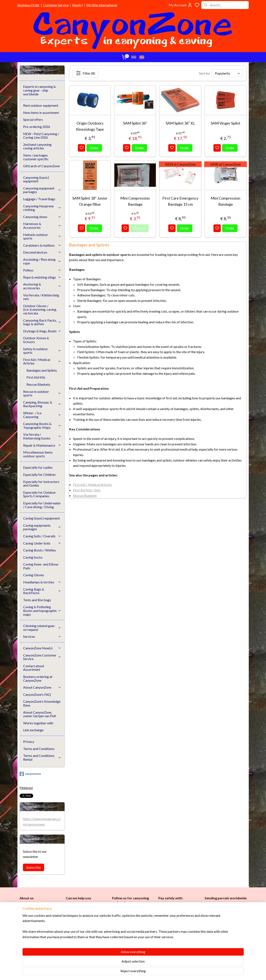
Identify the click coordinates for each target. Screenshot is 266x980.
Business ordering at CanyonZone (38, 678)
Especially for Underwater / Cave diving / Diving (42, 505)
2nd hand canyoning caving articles (37, 146)
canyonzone (30, 774)
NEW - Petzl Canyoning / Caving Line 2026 (41, 136)
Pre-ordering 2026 (37, 127)
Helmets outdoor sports (42, 236)
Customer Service (56, 5)
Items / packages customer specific (36, 157)
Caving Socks (33, 557)
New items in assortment (41, 112)
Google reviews (82, 944)
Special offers (33, 119)
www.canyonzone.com (85, 920)
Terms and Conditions (39, 749)
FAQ (69, 939)
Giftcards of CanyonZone (41, 166)
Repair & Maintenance (42, 445)
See (53, 948)
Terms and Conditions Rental (42, 757)
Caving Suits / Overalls (42, 536)
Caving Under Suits (42, 543)
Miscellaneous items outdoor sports (38, 454)
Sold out (139, 228)
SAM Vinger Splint (226, 123)
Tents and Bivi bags (37, 600)
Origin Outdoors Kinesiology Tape (90, 126)
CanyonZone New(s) (42, 648)
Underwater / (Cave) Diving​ (132, 946)
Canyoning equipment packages (42, 190)
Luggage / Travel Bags (39, 199)
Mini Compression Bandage (135, 201)
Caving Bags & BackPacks (42, 591)
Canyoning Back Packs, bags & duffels (42, 322)
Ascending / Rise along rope (42, 261)
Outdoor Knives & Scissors (36, 340)
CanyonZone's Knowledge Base (42, 703)
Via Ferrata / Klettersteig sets (41, 297)
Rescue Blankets (85, 495)
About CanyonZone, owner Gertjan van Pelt (40, 714)
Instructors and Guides (129, 936)
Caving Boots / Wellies (40, 550)
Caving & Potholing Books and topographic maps (42, 610)
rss (153, 972)
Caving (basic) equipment (41, 518)
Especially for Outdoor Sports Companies (40, 494)
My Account (181, 5)
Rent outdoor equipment (41, 105)
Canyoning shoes (42, 217)
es (120, 932)
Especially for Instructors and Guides (41, 483)
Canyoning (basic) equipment (36, 179)
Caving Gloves (34, 575)
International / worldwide (221, 913)
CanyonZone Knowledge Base (87, 934)
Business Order (28, 5)
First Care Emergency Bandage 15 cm (180, 201)
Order (94, 148)
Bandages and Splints (42, 370)
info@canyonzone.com (84, 915)
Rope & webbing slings (42, 277)
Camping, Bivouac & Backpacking (42, 404)
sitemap (146, 972)
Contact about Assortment (34, 668)
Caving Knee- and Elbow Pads (41, 566)
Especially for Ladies (38, 467)
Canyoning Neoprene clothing (42, 208)
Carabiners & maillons (42, 245)
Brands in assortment (173, 926)
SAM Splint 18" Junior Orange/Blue (90, 201)
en (135, 932)
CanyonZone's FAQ (37, 694)
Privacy (29, 741)
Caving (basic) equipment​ (130, 922)
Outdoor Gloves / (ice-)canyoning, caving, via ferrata (40, 309)
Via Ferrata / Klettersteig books (42, 436)
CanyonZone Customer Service (42, 657)
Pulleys (42, 270)
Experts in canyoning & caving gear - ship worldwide (39, 90)
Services (42, 636)
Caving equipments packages (42, 527)
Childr (129, 932)
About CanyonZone (42, 687)
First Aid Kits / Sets (87, 490)
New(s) (77, 5)
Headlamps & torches (42, 582)
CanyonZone (41, 906)
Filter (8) (85, 73)
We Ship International (102, 5)
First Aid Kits (36, 377)
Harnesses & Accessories (42, 226)
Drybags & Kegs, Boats (42, 331)
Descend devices (42, 252)
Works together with (38, 723)
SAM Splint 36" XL (180, 123)
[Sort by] (227, 73)
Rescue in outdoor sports (42, 393)
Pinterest (26, 788)
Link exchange (33, 730)
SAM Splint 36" (135, 123)
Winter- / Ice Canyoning (42, 415)
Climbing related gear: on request (42, 628)
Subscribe (34, 867)
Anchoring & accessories (42, 286)
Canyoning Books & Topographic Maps (42, 426)
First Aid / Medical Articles (92, 485)
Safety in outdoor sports (42, 351)
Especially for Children (39, 474)
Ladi (116, 932)
